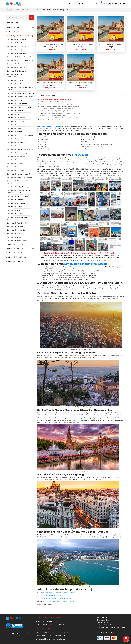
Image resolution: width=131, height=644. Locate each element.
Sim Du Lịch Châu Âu (34, 10)
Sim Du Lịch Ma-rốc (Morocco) (18, 174)
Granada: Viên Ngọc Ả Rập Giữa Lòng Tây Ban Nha (57, 111)
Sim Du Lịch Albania (15, 64)
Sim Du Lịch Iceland (15, 128)
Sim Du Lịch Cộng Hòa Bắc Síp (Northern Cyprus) (19, 191)
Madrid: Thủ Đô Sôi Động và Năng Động (54, 115)
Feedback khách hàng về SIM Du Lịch (51, 102)
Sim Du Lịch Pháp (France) (17, 50)
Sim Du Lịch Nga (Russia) (17, 53)
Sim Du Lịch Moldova (15, 163)
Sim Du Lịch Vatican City (16, 230)
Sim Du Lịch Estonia (15, 100)
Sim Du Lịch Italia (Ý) (15, 43)
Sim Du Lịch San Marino (16, 203)
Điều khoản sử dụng (105, 622)
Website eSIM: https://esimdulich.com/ (52, 639)
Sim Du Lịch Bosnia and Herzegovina (16, 76)
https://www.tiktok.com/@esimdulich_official (58, 598)
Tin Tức (123, 4)
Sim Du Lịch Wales (14, 234)
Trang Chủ (73, 4)
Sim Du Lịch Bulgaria (15, 80)
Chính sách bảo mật (105, 620)
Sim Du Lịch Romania (15, 200)
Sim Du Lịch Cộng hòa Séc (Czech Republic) (20, 88)
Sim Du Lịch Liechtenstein (17, 142)
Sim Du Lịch (84, 4)
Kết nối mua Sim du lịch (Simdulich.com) (52, 120)
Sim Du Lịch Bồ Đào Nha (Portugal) (20, 60)
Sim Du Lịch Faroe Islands (17, 104)
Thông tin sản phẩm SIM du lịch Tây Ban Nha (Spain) (56, 99)
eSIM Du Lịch (96, 4)
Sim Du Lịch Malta (14, 160)
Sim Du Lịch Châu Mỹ (14, 244)
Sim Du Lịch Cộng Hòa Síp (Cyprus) (20, 93)
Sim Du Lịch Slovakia (15, 237)
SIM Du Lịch (80, 155)
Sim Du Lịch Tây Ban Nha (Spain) (20, 36)
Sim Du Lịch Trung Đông (16, 257)
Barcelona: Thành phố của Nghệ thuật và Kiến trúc (57, 109)
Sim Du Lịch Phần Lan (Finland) (19, 107)
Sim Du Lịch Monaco (15, 167)
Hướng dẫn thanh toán (106, 625)
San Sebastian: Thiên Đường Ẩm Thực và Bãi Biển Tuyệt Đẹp (60, 118)
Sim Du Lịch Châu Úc (14, 249)
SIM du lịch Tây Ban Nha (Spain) (86, 264)
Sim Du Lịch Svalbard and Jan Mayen (18, 218)
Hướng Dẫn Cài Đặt (111, 4)
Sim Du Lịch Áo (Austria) (16, 67)
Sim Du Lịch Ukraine (15, 227)
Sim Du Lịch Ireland (15, 132)
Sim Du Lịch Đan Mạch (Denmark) (20, 97)
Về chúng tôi (102, 618)
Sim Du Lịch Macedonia (16, 156)
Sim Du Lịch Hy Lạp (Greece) (18, 114)
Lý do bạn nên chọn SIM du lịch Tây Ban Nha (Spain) (56, 104)
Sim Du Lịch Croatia (15, 84)
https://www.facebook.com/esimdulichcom (60, 592)
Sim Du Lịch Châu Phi (14, 253)
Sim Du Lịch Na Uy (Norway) (18, 187)
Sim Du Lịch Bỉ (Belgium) (17, 71)
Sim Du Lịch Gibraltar (15, 111)
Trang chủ (9, 10)
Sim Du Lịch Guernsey (16, 121)
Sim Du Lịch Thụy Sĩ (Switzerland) (20, 149)
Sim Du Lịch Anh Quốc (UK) (18, 39)
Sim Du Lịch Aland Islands (17, 241)
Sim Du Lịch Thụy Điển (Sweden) (20, 223)
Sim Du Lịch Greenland (16, 118)
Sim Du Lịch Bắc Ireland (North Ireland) (19, 182)
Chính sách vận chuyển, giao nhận (111, 627)
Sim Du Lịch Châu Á (14, 28)
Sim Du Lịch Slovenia (15, 214)
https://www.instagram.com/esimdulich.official (61, 601)
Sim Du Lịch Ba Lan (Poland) (18, 196)
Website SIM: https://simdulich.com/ (51, 636)
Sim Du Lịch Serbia (14, 210)
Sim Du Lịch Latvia (14, 139)
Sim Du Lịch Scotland (15, 207)
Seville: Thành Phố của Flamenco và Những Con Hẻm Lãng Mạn (61, 113)
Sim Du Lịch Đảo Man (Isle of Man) (20, 135)
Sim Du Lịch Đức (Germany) (18, 46)
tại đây (115, 260)
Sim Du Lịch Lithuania (16, 146)
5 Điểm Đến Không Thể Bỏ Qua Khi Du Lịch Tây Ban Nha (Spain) (59, 106)
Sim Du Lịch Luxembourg (17, 153)
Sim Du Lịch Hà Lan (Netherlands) (20, 177)
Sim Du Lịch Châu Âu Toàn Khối (19, 57)
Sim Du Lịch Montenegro (17, 170)
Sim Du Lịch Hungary (15, 125)
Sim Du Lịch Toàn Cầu (15, 261)
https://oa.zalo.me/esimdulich (51, 596)
